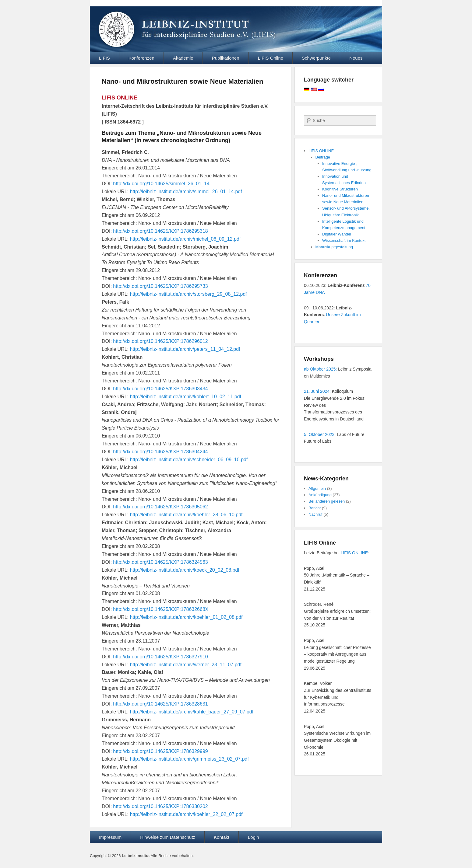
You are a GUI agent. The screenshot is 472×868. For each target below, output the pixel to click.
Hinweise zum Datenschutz (168, 837)
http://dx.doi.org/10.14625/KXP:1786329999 (160, 751)
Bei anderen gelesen (327, 501)
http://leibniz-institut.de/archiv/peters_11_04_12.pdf (185, 349)
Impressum (110, 837)
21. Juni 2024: (317, 391)
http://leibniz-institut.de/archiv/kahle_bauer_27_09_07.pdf (192, 712)
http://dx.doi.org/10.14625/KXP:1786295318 (160, 231)
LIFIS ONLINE (321, 151)
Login (254, 837)
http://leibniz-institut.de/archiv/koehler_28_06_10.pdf (186, 515)
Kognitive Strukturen (340, 189)
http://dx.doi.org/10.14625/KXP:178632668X (161, 609)
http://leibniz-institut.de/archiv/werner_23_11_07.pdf (186, 665)
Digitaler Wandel (337, 234)
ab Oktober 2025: (320, 369)
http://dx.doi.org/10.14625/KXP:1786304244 (160, 452)
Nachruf (315, 514)
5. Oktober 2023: (320, 434)
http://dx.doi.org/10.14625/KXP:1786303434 (160, 389)
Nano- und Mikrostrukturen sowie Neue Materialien (183, 81)
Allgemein (317, 488)
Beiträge (323, 157)
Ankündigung (320, 495)
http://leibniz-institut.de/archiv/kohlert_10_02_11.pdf (186, 397)
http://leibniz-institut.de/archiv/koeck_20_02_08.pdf (185, 570)
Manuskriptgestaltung (334, 247)
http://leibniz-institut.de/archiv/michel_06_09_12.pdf (185, 239)
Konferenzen (141, 58)
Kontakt (222, 837)
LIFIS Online (271, 58)
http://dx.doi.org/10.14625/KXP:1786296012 (160, 341)
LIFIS (104, 58)
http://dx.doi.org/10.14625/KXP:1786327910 (160, 657)
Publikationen (226, 58)
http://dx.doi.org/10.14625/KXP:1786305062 (160, 507)
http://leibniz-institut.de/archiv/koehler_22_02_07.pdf (186, 814)
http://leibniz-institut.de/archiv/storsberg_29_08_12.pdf (188, 294)
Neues (356, 58)
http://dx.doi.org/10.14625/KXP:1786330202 (160, 806)
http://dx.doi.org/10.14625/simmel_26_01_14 (161, 184)
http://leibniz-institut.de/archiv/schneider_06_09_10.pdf (189, 460)
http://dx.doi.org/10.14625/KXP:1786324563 (160, 562)
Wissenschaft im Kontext (344, 241)
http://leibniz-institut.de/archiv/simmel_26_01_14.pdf (186, 192)
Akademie (183, 58)
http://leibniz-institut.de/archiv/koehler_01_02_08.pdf (186, 617)
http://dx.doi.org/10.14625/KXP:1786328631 (160, 704)
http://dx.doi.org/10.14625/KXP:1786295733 (160, 286)
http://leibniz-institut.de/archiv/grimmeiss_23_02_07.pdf (189, 759)
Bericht (315, 508)
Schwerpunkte (316, 58)
